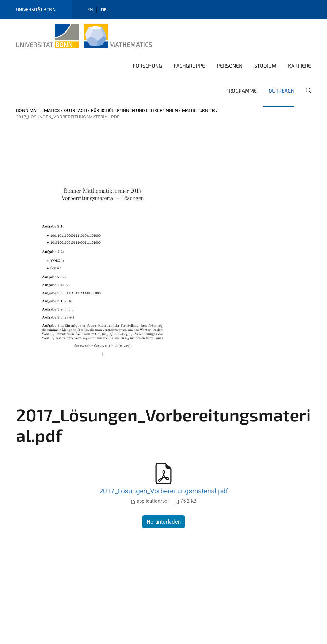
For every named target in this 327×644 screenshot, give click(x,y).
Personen (230, 66)
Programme (241, 91)
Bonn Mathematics (38, 110)
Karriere (300, 66)
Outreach (281, 91)
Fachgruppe (189, 66)
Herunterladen (164, 522)
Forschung (147, 66)
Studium (265, 66)
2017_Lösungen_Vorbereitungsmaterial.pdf (164, 491)
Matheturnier (198, 110)
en (90, 9)
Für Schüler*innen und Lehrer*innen (134, 110)
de (104, 9)
